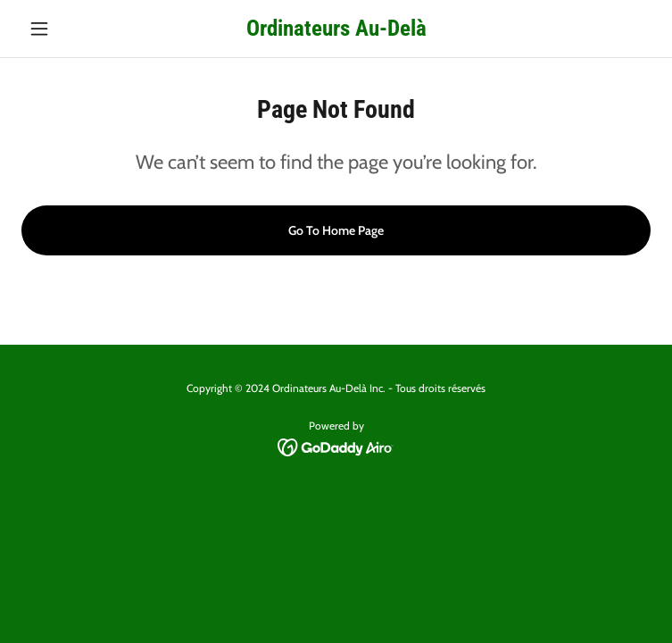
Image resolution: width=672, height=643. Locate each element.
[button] (69, 29)
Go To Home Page (336, 230)
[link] (336, 28)
